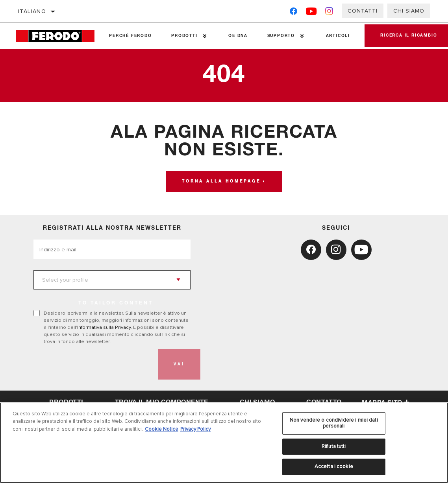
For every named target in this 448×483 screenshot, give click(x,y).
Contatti (363, 11)
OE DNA (238, 36)
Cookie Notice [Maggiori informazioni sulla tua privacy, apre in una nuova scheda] (162, 429)
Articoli (338, 36)
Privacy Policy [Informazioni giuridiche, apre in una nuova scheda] (195, 429)
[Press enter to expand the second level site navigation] (205, 36)
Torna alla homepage (221, 181)
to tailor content (116, 303)
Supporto (281, 36)
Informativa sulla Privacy (104, 327)
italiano (32, 11)
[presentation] (93, 364)
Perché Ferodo (130, 36)
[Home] (57, 36)
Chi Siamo (409, 11)
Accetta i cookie (334, 466)
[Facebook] (293, 13)
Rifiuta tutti (334, 446)
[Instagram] (329, 13)
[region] (224, 443)
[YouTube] (312, 13)
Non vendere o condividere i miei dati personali (334, 423)
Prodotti (184, 36)
